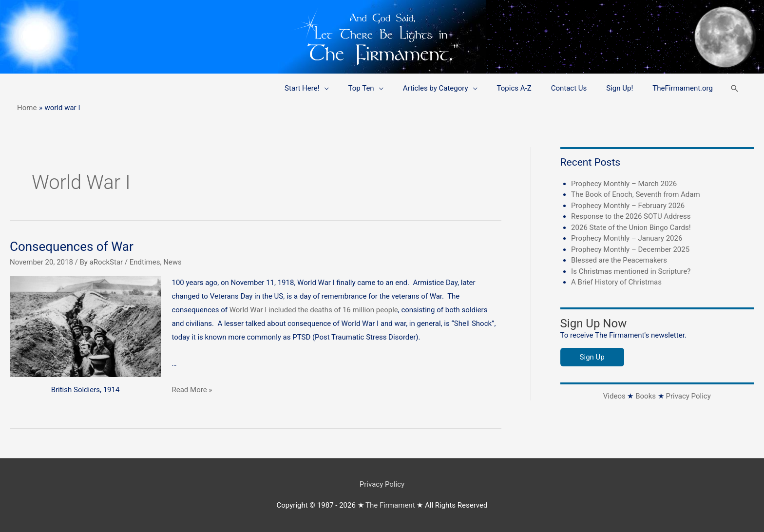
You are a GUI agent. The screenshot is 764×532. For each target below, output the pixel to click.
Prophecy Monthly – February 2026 (628, 206)
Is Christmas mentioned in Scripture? (631, 271)
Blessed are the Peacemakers (619, 260)
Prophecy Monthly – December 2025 (630, 249)
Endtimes (145, 262)
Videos (614, 396)
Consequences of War (72, 247)
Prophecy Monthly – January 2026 (627, 238)
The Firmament (390, 505)
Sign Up (592, 357)
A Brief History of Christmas (616, 282)
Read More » (192, 390)
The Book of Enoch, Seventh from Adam (636, 194)
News (172, 262)
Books (646, 396)
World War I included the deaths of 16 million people (314, 310)
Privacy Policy (688, 396)
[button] (735, 88)
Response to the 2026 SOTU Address (631, 216)
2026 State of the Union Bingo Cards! (631, 228)
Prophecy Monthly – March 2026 (624, 184)
